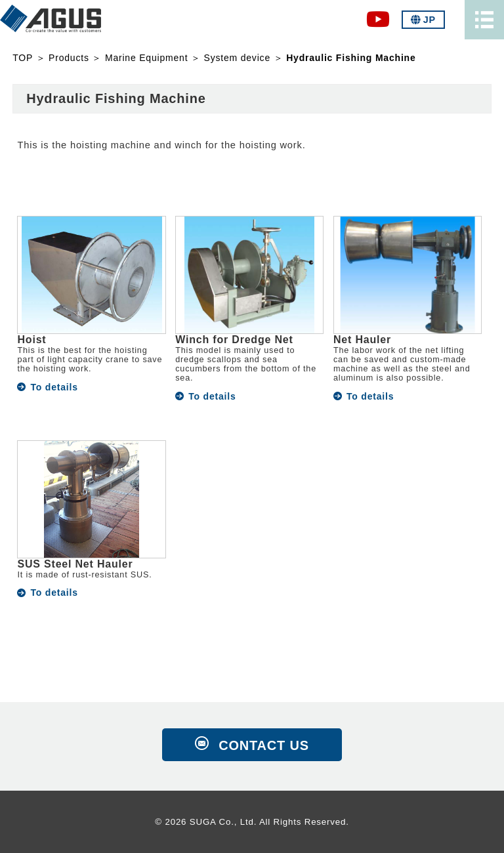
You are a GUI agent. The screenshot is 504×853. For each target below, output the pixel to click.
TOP (23, 58)
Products (69, 58)
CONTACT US (264, 745)
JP (423, 20)
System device (237, 58)
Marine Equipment (146, 58)
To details (54, 387)
